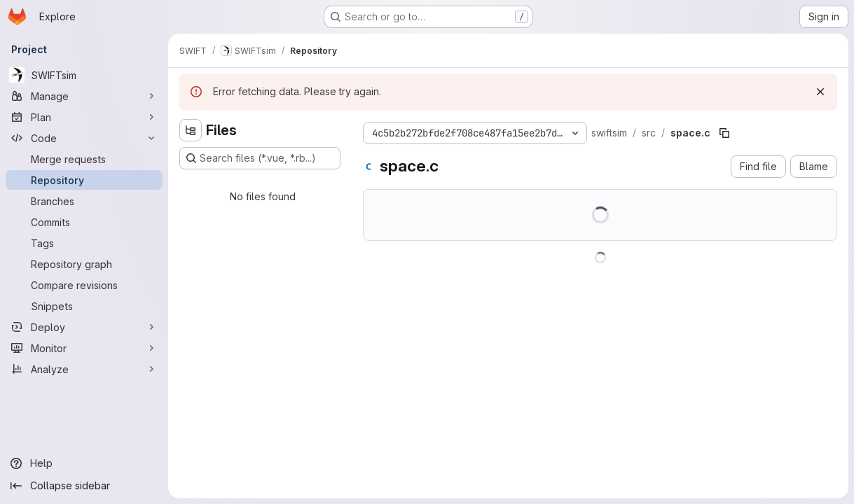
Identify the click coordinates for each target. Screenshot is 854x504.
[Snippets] (84, 306)
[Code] (84, 138)
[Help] (84, 463)
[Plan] (84, 117)
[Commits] (84, 222)
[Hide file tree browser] (191, 130)
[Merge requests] (84, 159)
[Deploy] (84, 327)
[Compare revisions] (84, 285)
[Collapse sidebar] (84, 486)
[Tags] (84, 243)
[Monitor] (84, 348)
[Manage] (84, 96)
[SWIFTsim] (84, 75)
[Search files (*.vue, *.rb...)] (260, 158)
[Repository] (84, 180)
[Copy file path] (724, 133)
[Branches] (84, 201)
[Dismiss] (820, 92)
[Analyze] (84, 369)
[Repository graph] (84, 264)
